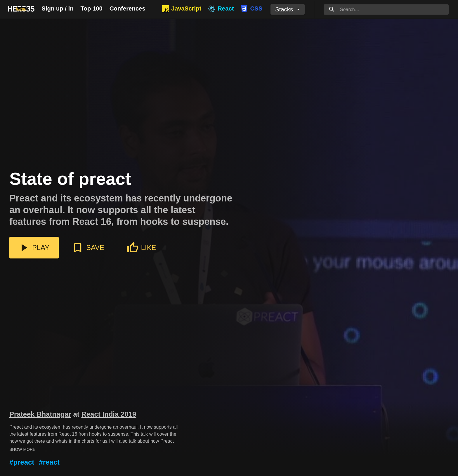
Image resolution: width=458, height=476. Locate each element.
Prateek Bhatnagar (40, 414)
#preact (22, 462)
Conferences (127, 8)
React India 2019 (109, 414)
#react (49, 462)
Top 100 (92, 8)
